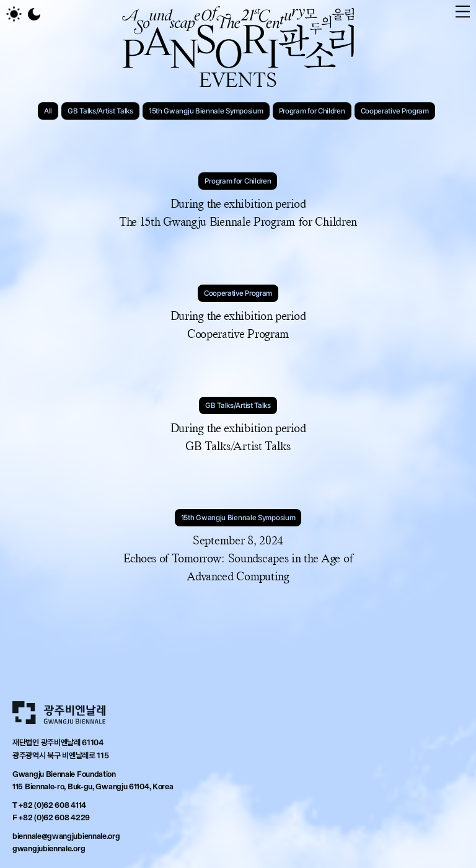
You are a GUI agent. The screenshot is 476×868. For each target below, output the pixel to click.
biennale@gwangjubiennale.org (66, 837)
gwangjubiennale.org (49, 849)
